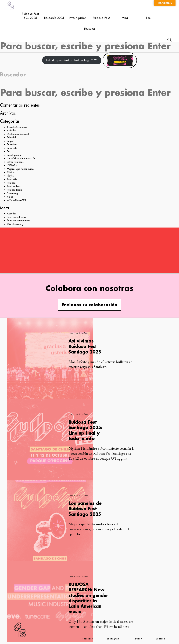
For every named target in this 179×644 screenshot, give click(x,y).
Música (11, 172)
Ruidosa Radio (15, 190)
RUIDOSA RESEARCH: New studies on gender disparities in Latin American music (88, 598)
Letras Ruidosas (15, 162)
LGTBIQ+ (12, 165)
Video (10, 197)
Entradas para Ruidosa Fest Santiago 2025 (72, 60)
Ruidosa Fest (101, 18)
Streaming (12, 193)
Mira (125, 18)
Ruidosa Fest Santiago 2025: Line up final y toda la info (85, 430)
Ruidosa (11, 183)
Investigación (78, 18)
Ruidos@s (12, 179)
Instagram (113, 639)
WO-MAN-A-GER (17, 200)
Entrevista (12, 144)
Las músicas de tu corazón (21, 158)
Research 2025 (54, 18)
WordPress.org (15, 224)
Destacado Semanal (18, 134)
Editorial (11, 137)
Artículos (12, 131)
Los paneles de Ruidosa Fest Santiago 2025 (85, 509)
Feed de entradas (16, 217)
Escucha (90, 29)
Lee (148, 18)
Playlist (11, 176)
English (11, 141)
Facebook (88, 639)
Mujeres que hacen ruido (20, 169)
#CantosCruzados (17, 127)
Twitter (137, 639)
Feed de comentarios (18, 221)
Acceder (12, 214)
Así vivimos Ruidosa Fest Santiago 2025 (85, 346)
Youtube (160, 639)
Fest (9, 151)
